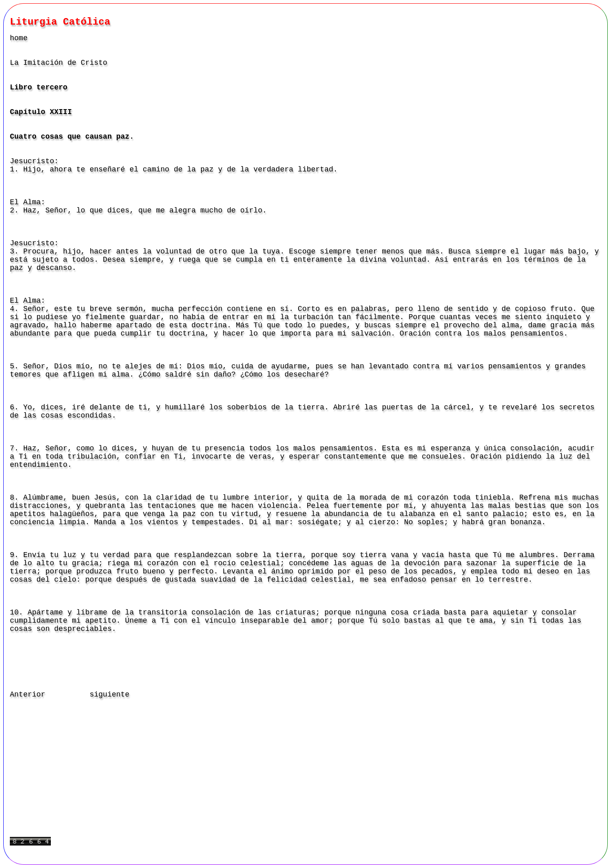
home (19, 38)
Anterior (27, 694)
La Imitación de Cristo (59, 63)
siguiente (109, 694)
